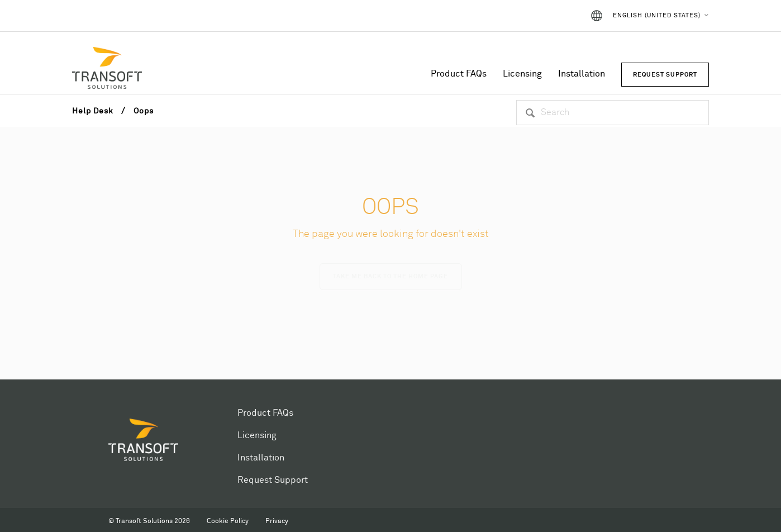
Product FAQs (459, 74)
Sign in (559, 16)
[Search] (613, 113)
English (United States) (657, 15)
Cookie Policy (228, 521)
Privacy (277, 521)
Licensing (522, 74)
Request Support (273, 480)
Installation (582, 74)
